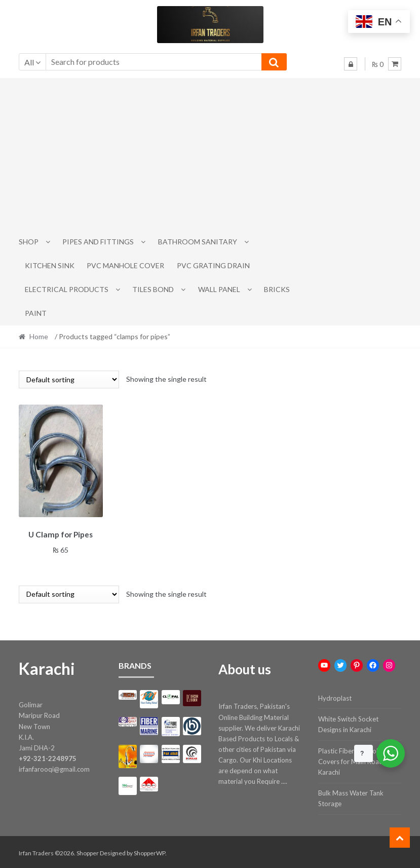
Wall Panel (219, 289)
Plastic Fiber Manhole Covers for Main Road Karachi (351, 759)
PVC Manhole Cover (125, 265)
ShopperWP (149, 851)
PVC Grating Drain (213, 265)
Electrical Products (67, 289)
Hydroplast (335, 696)
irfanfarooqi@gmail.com (54, 767)
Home (39, 336)
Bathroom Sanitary (198, 242)
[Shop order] (69, 379)
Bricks (277, 289)
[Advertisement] (210, 154)
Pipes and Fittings (98, 242)
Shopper (88, 851)
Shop (29, 242)
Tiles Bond (153, 289)
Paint (36, 313)
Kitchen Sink (50, 265)
